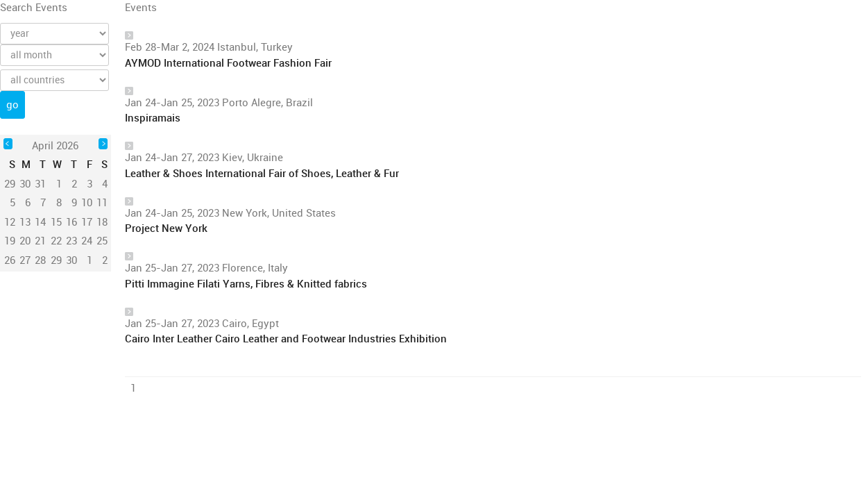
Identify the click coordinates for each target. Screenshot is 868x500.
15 (56, 222)
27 (25, 260)
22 (56, 241)
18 (102, 222)
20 (25, 241)
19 (10, 241)
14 (40, 222)
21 (40, 241)
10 (87, 203)
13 (25, 222)
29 (56, 260)
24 (87, 241)
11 (102, 203)
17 (87, 222)
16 (71, 222)
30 (71, 260)
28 (40, 260)
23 (71, 241)
